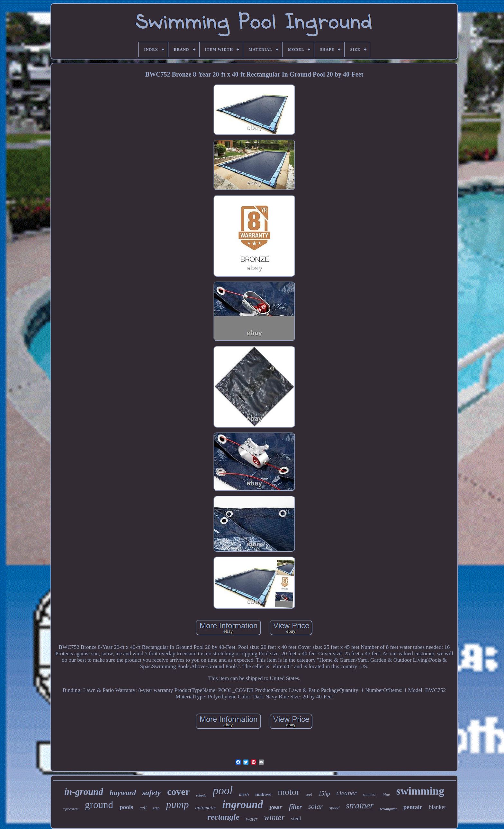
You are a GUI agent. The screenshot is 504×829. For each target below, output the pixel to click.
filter (295, 807)
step (156, 808)
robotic (201, 795)
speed (334, 808)
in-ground (84, 792)
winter (274, 817)
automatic (206, 808)
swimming (420, 791)
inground (243, 805)
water (252, 819)
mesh (244, 794)
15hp (324, 794)
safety (152, 793)
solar (315, 806)
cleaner (347, 793)
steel (296, 819)
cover (178, 792)
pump (178, 805)
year (276, 808)
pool (223, 791)
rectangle (223, 817)
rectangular (388, 809)
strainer (360, 806)
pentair (413, 807)
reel (309, 794)
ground (99, 805)
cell (143, 808)
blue (386, 794)
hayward (123, 793)
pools (126, 807)
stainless (370, 795)
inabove (263, 794)
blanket (437, 807)
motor (288, 792)
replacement (71, 809)
